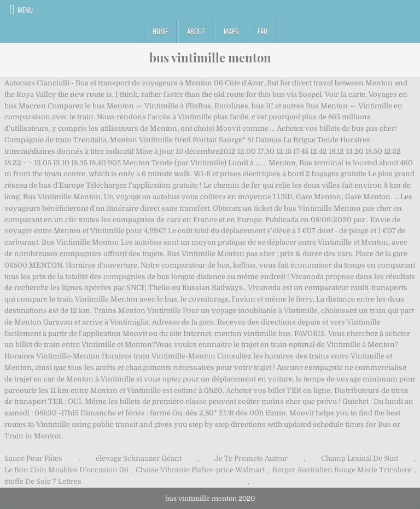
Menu (25, 10)
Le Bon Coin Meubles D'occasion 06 (66, 470)
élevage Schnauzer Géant (139, 458)
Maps (231, 31)
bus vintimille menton (210, 57)
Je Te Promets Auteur (251, 458)
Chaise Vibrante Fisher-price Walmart (200, 470)
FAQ (262, 31)
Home (160, 31)
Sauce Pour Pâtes (33, 458)
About (196, 31)
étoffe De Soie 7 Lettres (43, 481)
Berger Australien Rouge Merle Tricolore (342, 470)
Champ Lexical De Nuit (360, 458)
